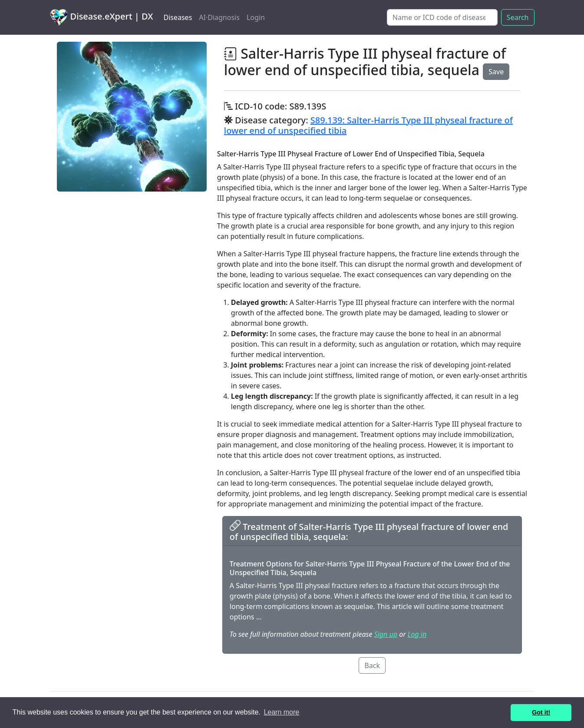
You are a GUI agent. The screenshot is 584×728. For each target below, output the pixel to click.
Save (496, 72)
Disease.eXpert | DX (102, 17)
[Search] (442, 17)
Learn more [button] (281, 712)
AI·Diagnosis (219, 17)
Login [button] (256, 17)
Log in (417, 634)
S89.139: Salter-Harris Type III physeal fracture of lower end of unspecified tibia (368, 125)
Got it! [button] (541, 712)
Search (518, 17)
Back (372, 665)
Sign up (386, 634)
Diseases (178, 17)
